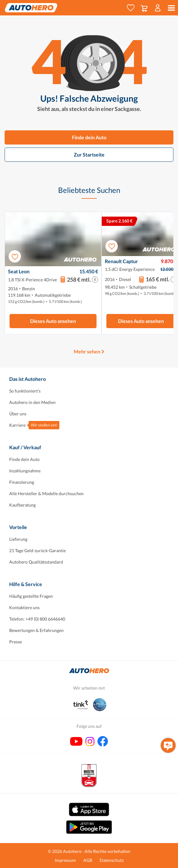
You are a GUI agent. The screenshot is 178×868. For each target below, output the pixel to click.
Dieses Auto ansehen (53, 321)
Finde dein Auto (89, 137)
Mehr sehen (87, 351)
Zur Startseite (89, 155)
